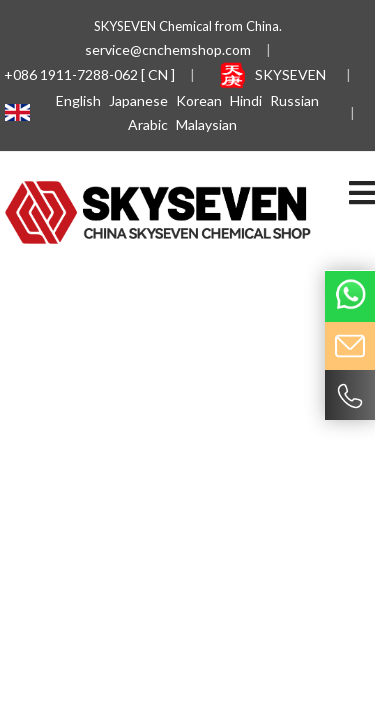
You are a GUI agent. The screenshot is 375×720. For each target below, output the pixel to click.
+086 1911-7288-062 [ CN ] (89, 74)
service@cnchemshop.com (168, 49)
